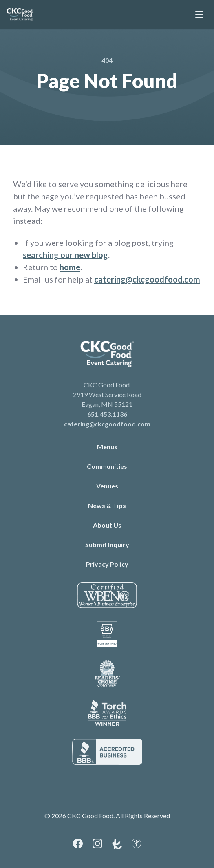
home (70, 267)
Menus (107, 447)
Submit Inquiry (107, 544)
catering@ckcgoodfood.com (147, 279)
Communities (107, 466)
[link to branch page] (20, 15)
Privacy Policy (107, 564)
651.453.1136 (107, 414)
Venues (107, 486)
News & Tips (107, 505)
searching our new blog (65, 255)
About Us (107, 525)
